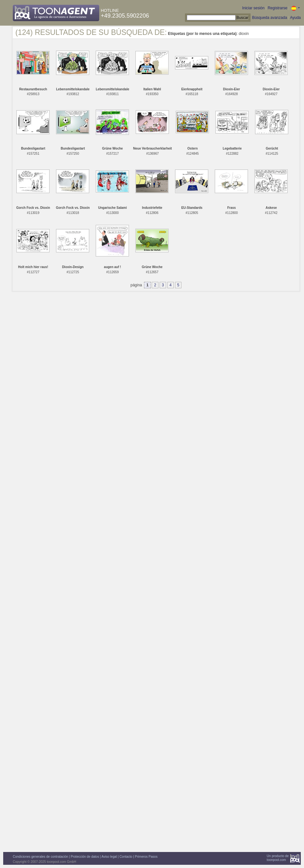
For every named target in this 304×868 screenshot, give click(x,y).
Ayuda (295, 18)
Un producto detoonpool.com (278, 858)
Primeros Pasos (146, 857)
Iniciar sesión (253, 8)
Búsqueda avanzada (270, 18)
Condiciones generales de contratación (40, 857)
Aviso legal (109, 857)
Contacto (126, 857)
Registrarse (277, 8)
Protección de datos (85, 857)
